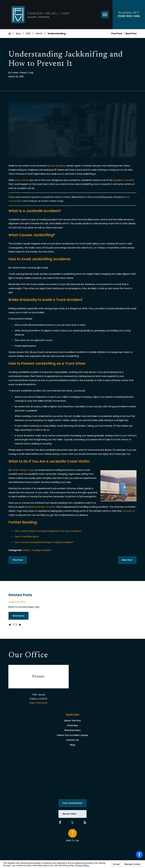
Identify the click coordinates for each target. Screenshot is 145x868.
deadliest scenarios (124, 180)
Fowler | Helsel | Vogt (22, 470)
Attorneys (72, 725)
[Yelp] (85, 822)
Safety (26, 550)
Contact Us (72, 740)
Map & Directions (39, 703)
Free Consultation (72, 803)
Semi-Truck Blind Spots (27, 537)
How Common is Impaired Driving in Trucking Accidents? (44, 542)
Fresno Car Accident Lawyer (72, 735)
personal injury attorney (43, 507)
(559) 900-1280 (129, 16)
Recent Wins (69, 814)
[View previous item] (10, 625)
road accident (57, 166)
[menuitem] (72, 721)
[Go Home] (11, 34)
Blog (18, 34)
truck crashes (22, 180)
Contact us (129, 511)
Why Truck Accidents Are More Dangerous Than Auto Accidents (48, 531)
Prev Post (18, 560)
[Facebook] (60, 822)
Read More (18, 616)
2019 (28, 34)
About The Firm (72, 721)
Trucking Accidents (41, 550)
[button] (139, 855)
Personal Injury (73, 730)
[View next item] (20, 625)
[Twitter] (72, 822)
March (39, 34)
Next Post (127, 560)
